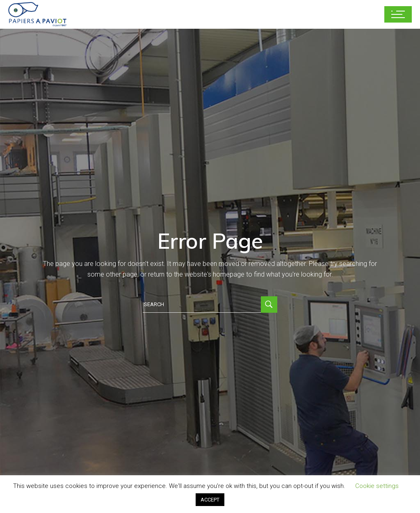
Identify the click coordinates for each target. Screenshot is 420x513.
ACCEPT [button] (210, 500)
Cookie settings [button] (377, 486)
